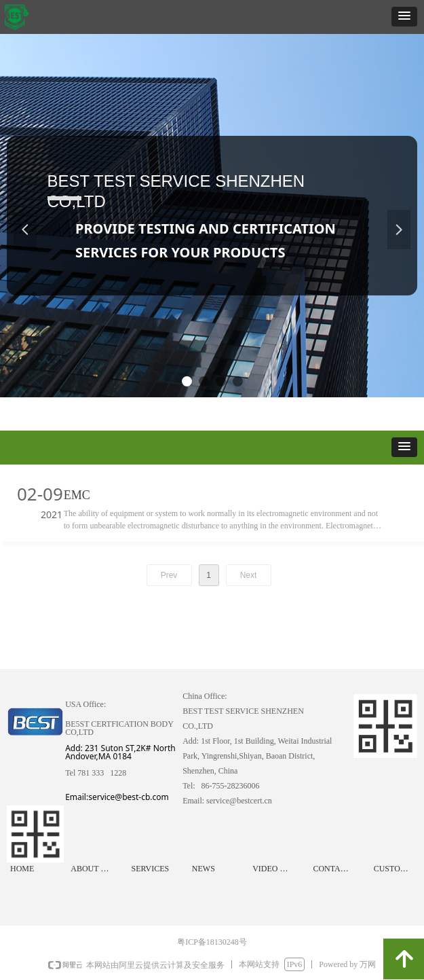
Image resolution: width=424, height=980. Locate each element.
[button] (404, 17)
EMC (77, 495)
